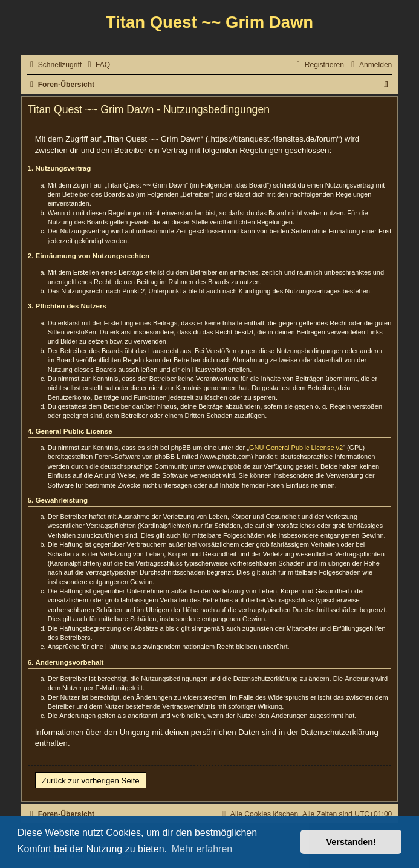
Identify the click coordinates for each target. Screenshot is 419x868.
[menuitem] (97, 65)
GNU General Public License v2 (296, 448)
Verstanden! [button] (351, 842)
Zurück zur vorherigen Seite (91, 781)
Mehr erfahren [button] (202, 849)
